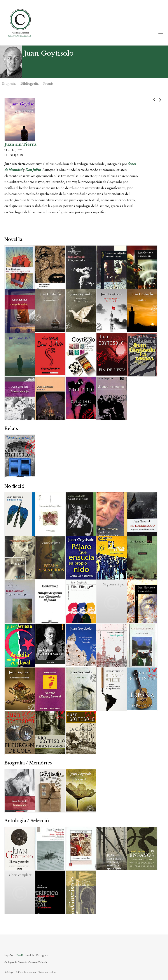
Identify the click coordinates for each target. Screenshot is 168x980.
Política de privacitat (26, 972)
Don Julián (33, 170)
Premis (48, 83)
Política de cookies (47, 972)
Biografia (9, 83)
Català (19, 955)
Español (9, 955)
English (30, 955)
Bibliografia (30, 83)
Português (42, 955)
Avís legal (9, 972)
